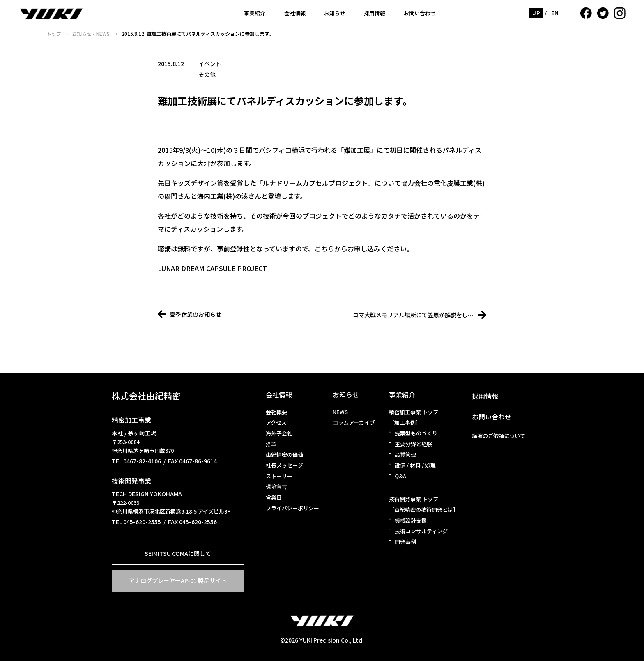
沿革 (271, 444)
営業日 (274, 497)
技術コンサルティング (421, 531)
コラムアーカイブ (354, 423)
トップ (54, 33)
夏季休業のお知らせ (190, 314)
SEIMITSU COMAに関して (178, 553)
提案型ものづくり (416, 433)
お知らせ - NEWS (91, 33)
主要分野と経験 (413, 444)
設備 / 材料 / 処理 (415, 465)
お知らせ (335, 13)
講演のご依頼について (499, 436)
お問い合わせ (420, 13)
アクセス (276, 423)
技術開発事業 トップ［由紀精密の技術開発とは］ (424, 504)
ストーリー (279, 476)
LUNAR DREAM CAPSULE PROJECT (212, 268)
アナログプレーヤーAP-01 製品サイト (178, 580)
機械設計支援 (411, 520)
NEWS (340, 412)
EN (555, 13)
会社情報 (295, 13)
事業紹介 (255, 13)
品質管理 (405, 455)
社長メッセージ (284, 465)
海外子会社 (279, 433)
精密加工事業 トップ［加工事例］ (414, 417)
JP (536, 13)
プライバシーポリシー (292, 508)
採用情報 (375, 13)
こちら (324, 249)
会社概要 (276, 412)
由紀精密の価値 (284, 455)
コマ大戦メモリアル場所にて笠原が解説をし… (420, 315)
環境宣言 (276, 487)
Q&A (400, 476)
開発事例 (405, 542)
